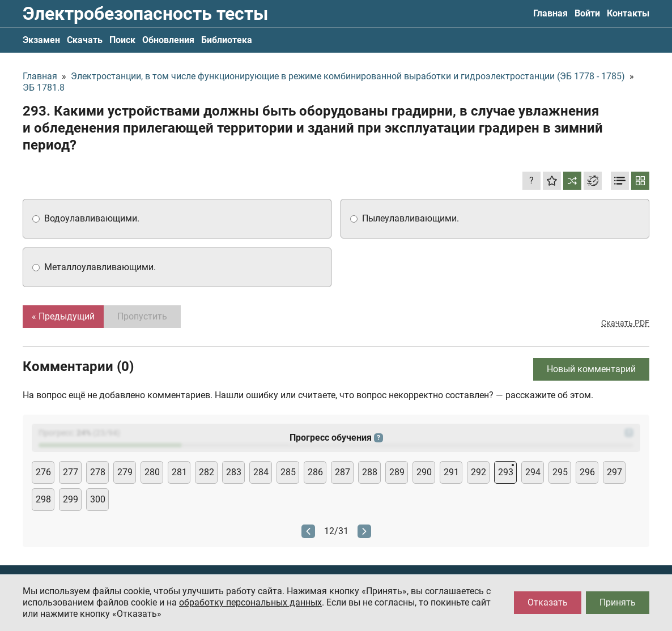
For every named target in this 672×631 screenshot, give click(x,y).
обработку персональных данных (250, 602)
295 (560, 472)
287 (343, 472)
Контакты (628, 13)
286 (315, 472)
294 (533, 472)
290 (424, 472)
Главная (550, 13)
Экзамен (41, 40)
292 (479, 472)
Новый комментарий (591, 369)
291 (451, 472)
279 (125, 472)
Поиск (122, 40)
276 (43, 472)
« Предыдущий (63, 316)
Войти (587, 13)
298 (43, 499)
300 (98, 499)
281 (179, 472)
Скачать (85, 40)
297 (614, 472)
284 (261, 472)
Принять (618, 602)
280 (152, 472)
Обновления (168, 40)
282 (207, 472)
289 (397, 472)
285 (288, 472)
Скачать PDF (625, 323)
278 (98, 472)
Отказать (548, 602)
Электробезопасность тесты (145, 14)
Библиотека (227, 40)
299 (71, 499)
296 (587, 472)
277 (71, 472)
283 (234, 472)
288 (370, 472)
